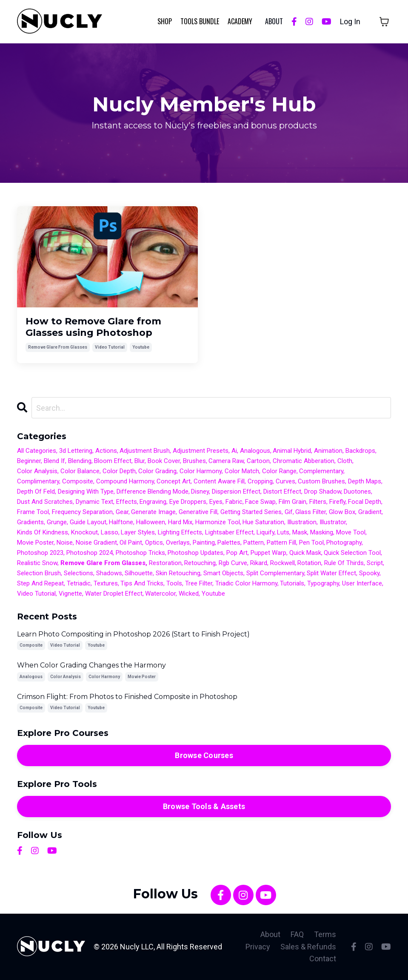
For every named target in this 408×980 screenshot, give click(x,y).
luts (283, 532)
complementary (321, 471)
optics (154, 543)
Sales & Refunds (308, 947)
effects (127, 502)
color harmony (201, 471)
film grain (292, 502)
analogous (255, 451)
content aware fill (219, 481)
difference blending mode (153, 491)
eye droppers (188, 502)
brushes (194, 461)
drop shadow (323, 491)
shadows (109, 573)
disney (200, 491)
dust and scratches (45, 502)
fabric (234, 502)
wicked (189, 594)
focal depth (365, 502)
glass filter (311, 512)
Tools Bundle (200, 21)
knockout (84, 532)
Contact (323, 959)
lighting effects (180, 532)
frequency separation (82, 512)
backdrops (360, 451)
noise (65, 543)
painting (204, 543)
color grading (157, 471)
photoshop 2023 (40, 553)
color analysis (37, 471)
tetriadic (79, 583)
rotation (309, 563)
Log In (350, 21)
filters (318, 502)
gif (289, 512)
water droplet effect (114, 594)
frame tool (33, 512)
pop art (237, 553)
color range (279, 471)
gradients (30, 522)
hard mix (180, 522)
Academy (240, 21)
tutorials (292, 583)
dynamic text (94, 502)
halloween (151, 522)
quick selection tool (352, 553)
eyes (216, 502)
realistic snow (37, 563)
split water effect (331, 573)
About (270, 934)
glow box (342, 512)
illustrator (333, 522)
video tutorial (110, 347)
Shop (165, 21)
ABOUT (274, 21)
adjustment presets (201, 451)
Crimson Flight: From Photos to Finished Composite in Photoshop (127, 697)
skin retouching (178, 573)
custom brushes (321, 481)
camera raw (226, 461)
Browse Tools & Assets (204, 806)
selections (78, 573)
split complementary (275, 573)
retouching (200, 563)
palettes (229, 543)
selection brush (39, 573)
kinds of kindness (43, 532)
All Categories (37, 451)
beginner (29, 461)
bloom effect (113, 461)
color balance (80, 471)
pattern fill (281, 543)
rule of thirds (344, 563)
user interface (362, 583)
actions (106, 451)
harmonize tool (218, 522)
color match (242, 471)
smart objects (223, 573)
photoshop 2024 (90, 553)
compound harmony (125, 481)
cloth (345, 461)
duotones (357, 491)
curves (285, 481)
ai (234, 451)
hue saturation (263, 522)
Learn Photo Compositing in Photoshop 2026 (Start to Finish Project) (133, 634)
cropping (260, 481)
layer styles (138, 532)
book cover (164, 461)
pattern (254, 543)
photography (344, 543)
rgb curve (233, 563)
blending (80, 461)
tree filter (199, 583)
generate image (153, 512)
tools (174, 583)
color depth (119, 471)
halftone (121, 522)
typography (323, 583)
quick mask (305, 553)
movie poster (35, 543)
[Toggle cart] (384, 22)
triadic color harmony (246, 583)
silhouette (139, 573)
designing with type (86, 491)
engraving (153, 502)
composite (78, 481)
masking (322, 532)
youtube (141, 347)
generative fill (198, 512)
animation (328, 451)
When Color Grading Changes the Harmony (91, 665)
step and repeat (40, 583)
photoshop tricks (140, 553)
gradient (370, 512)
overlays (178, 543)
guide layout (88, 522)
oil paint (131, 543)
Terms (325, 934)
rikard (259, 563)
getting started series (251, 512)
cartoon (258, 461)
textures (106, 583)
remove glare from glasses (58, 347)
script (375, 563)
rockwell (282, 563)
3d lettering (76, 451)
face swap (260, 502)
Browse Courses (204, 755)
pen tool (311, 543)
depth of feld (36, 491)
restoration (165, 563)
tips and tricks (142, 583)
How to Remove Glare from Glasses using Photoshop (93, 327)
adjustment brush (145, 451)
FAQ (297, 934)
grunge (57, 522)
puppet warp (268, 553)
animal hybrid (292, 451)
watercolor (160, 594)
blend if (54, 461)
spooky (369, 573)
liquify (265, 532)
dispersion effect (236, 491)
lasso (110, 532)
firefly (337, 502)
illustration (302, 522)
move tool (351, 532)
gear (122, 512)
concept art (174, 481)
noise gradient (96, 543)
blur (140, 461)
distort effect (282, 491)
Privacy (258, 947)
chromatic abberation (304, 461)
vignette (70, 594)
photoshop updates (195, 553)
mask (300, 532)
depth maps (365, 481)
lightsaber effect (229, 532)
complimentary (38, 481)
